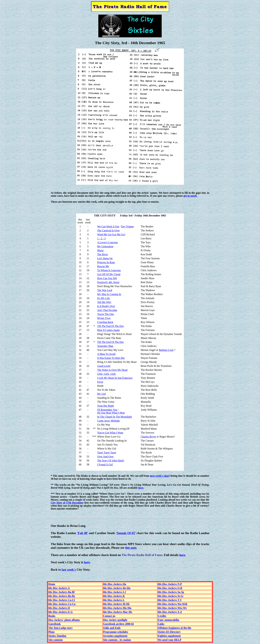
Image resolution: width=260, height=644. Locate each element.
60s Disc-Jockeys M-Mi (116, 604)
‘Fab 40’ (82, 533)
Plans (51, 632)
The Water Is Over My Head (112, 370)
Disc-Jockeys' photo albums (64, 620)
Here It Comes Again (108, 330)
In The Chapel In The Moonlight (114, 417)
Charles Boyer (148, 437)
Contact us (109, 616)
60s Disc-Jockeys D (59, 608)
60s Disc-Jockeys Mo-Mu (117, 608)
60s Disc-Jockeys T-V (170, 600)
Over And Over (105, 457)
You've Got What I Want (110, 433)
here (141, 488)
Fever (100, 382)
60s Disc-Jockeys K (114, 596)
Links (161, 624)
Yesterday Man (105, 346)
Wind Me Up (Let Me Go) (111, 234)
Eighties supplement (169, 636)
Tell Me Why (104, 302)
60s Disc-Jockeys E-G (61, 612)
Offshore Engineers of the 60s (175, 628)
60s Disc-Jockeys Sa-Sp (171, 592)
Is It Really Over (106, 306)
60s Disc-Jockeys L (114, 600)
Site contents (56, 640)
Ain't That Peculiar (107, 310)
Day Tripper (128, 226)
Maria (100, 250)
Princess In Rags (106, 262)
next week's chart (160, 476)
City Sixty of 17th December (67, 503)
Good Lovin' (104, 366)
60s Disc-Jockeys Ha (115, 584)
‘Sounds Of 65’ (126, 533)
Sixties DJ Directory (169, 632)
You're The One (106, 314)
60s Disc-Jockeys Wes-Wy (172, 608)
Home (52, 584)
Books (52, 616)
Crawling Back (105, 322)
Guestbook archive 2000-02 (118, 624)
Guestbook (55, 624)
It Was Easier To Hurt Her (111, 358)
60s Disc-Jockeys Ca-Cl (62, 600)
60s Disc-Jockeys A (59, 588)
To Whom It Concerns (109, 270)
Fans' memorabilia (168, 620)
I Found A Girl (105, 464)
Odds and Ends (112, 628)
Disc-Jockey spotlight (115, 620)
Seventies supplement (115, 636)
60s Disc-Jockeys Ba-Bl (61, 592)
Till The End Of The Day (111, 326)
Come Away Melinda (108, 421)
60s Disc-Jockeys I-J (115, 592)
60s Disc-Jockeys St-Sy (171, 596)
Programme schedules (116, 632)
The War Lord (105, 290)
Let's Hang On (105, 258)
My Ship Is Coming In (109, 294)
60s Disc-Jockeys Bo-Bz (62, 596)
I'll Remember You (107, 410)
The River (102, 254)
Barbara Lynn (166, 350)
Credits (162, 616)
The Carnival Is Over (108, 230)
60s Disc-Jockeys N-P (170, 584)
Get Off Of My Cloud (109, 274)
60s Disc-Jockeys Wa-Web (173, 604)
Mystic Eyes (104, 318)
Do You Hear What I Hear (111, 413)
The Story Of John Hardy (111, 461)
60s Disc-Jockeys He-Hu (117, 588)
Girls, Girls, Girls (106, 374)
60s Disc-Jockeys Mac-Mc (118, 612)
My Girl (101, 394)
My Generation (105, 246)
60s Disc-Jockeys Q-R (170, 588)
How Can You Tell (107, 278)
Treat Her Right (106, 406)
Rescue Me (103, 266)
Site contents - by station (117, 640)
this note (131, 548)
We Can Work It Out (108, 226)
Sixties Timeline (57, 636)
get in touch (190, 196)
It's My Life (103, 298)
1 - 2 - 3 (101, 238)
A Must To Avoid (106, 354)
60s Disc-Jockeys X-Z (170, 612)
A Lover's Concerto (108, 242)
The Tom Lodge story (61, 628)
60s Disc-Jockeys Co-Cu (62, 604)
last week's (69, 570)
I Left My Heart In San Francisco (115, 378)
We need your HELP (170, 640)
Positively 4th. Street (108, 282)
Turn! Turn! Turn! (107, 453)
